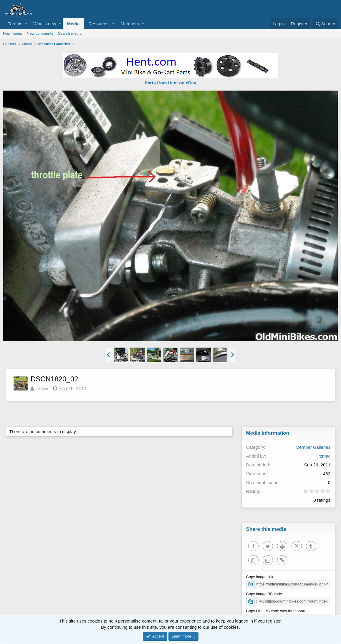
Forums (15, 24)
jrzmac (42, 389)
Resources (99, 24)
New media (13, 33)
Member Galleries (313, 447)
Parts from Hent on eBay (170, 83)
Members (130, 24)
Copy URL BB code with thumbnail (275, 611)
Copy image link (260, 577)
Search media (70, 33)
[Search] (325, 24)
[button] (26, 24)
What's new (45, 24)
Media (73, 24)
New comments (40, 33)
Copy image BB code (264, 594)
